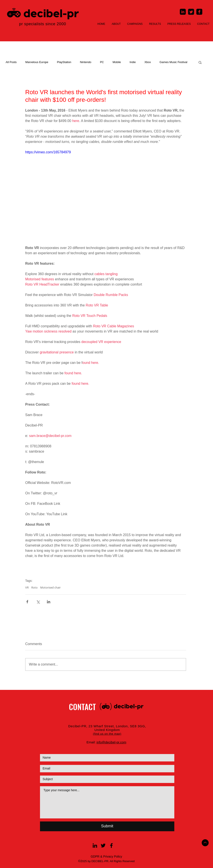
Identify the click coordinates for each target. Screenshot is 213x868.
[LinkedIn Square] (183, 12)
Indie (133, 62)
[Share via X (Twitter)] (38, 602)
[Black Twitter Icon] (103, 845)
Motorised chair (50, 587)
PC (102, 62)
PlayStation (64, 62)
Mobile (117, 62)
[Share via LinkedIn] (49, 602)
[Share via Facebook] (27, 602)
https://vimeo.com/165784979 (48, 152)
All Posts (11, 62)
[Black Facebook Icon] (111, 845)
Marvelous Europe (37, 62)
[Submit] (107, 826)
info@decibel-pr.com (111, 742)
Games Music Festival (173, 62)
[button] (200, 62)
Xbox (148, 62)
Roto (34, 587)
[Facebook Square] (199, 12)
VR (27, 587)
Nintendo (86, 62)
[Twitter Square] (191, 12)
